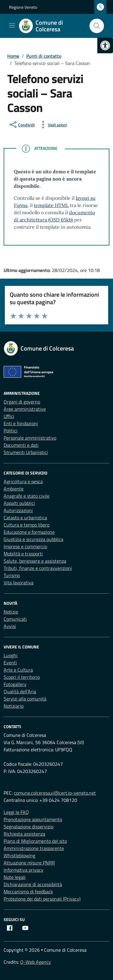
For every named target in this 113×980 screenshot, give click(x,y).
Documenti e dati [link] (21, 445)
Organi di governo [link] (22, 402)
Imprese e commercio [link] (25, 546)
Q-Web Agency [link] (36, 962)
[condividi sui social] (22, 125)
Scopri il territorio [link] (22, 677)
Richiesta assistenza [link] (24, 834)
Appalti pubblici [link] (19, 503)
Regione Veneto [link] (23, 7)
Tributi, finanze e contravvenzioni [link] (38, 568)
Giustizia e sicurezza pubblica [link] (33, 539)
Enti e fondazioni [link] (21, 423)
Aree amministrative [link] (25, 409)
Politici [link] (11, 431)
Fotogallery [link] (15, 684)
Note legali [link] (15, 877)
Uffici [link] (9, 416)
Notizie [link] (11, 612)
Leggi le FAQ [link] (16, 812)
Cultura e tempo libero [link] (27, 525)
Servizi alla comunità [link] (25, 699)
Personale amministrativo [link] (30, 438)
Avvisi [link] (10, 626)
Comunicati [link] (15, 619)
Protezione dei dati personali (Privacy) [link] (42, 899)
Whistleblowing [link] (19, 855)
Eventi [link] (10, 663)
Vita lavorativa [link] (19, 583)
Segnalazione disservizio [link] (28, 827)
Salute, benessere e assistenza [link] (35, 561)
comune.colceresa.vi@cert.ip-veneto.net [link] (55, 793)
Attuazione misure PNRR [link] (29, 863)
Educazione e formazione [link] (29, 532)
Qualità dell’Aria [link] (20, 691)
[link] (105, 45)
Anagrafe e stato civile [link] (27, 496)
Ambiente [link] (14, 489)
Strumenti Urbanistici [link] (26, 452)
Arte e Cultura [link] (18, 670)
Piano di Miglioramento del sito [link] (35, 841)
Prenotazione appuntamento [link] (33, 819)
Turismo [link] (12, 575)
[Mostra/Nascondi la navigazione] (12, 25)
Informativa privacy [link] (24, 870)
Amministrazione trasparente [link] (34, 848)
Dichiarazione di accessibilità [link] (33, 884)
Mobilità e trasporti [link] (23, 554)
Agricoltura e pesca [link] (23, 481)
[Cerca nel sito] (97, 26)
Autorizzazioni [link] (18, 510)
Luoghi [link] (11, 655)
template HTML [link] (51, 205)
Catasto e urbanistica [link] (25, 518)
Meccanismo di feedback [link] (28, 892)
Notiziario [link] (14, 706)
